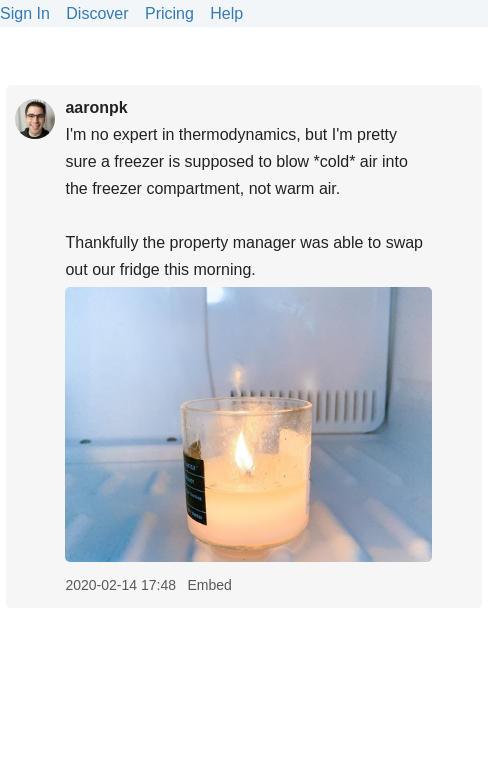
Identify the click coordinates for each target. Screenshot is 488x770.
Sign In (25, 13)
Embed (209, 585)
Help (226, 13)
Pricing (169, 13)
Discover (97, 13)
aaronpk (96, 107)
